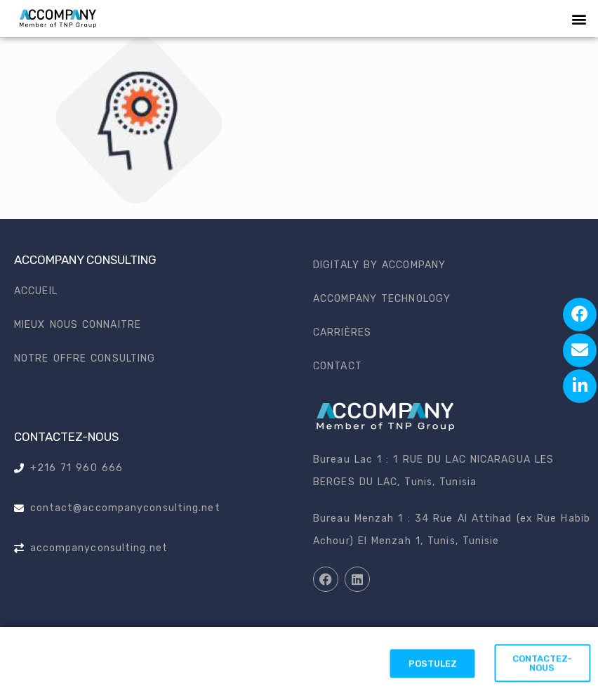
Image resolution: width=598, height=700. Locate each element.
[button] (579, 19)
